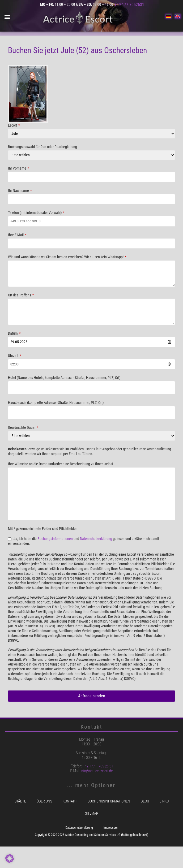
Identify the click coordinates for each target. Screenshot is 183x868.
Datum (14, 334)
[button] (7, 17)
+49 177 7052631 (129, 5)
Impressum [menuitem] (111, 828)
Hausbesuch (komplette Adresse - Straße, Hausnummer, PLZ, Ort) (56, 403)
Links (164, 801)
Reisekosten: (18, 449)
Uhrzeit (15, 356)
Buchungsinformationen (55, 539)
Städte (20, 801)
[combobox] (91, 342)
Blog (145, 801)
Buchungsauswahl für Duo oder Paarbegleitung (42, 147)
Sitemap (92, 813)
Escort (14, 126)
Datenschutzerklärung (96, 539)
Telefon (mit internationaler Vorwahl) (36, 213)
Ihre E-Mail (17, 235)
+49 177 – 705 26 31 (98, 766)
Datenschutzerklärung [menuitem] (79, 828)
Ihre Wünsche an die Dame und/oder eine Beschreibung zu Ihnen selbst (61, 464)
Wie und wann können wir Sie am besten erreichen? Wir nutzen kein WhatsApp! (67, 257)
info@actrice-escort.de (97, 771)
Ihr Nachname (20, 191)
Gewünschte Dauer (23, 428)
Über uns (44, 801)
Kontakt (70, 801)
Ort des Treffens (21, 295)
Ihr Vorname (19, 169)
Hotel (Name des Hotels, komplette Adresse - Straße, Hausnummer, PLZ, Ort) (64, 378)
